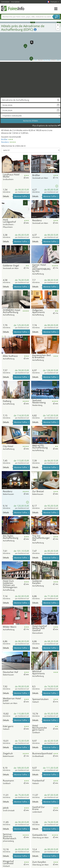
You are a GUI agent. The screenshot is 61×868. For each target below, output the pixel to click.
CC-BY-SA (58, 60)
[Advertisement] (31, 78)
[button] (31, 41)
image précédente (3, 164)
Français (55, 2)
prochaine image (29, 164)
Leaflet (35, 60)
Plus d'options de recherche (45, 126)
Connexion (5, 2)
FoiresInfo (13, 8)
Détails (8, 196)
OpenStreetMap (47, 60)
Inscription (15, 2)
